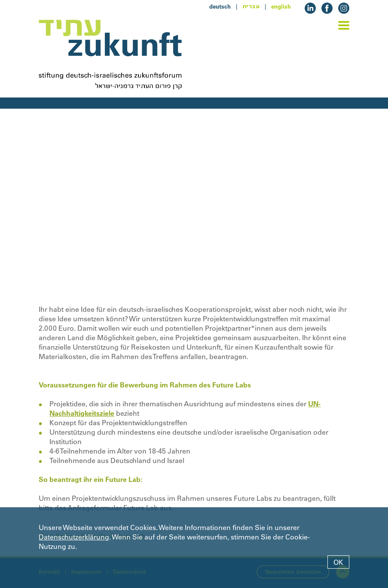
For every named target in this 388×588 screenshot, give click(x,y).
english (281, 6)
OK (338, 562)
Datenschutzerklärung (74, 537)
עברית (251, 6)
